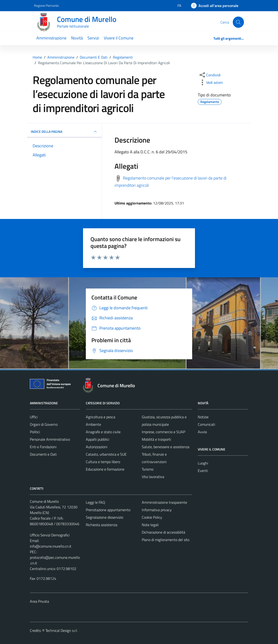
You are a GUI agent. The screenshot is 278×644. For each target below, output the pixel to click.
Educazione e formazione (105, 469)
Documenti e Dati (43, 454)
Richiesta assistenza (102, 525)
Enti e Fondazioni (43, 447)
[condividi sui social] (210, 75)
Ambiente (93, 424)
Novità (77, 38)
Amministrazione (51, 38)
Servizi (93, 38)
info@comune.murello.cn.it (51, 546)
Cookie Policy (152, 517)
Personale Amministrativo (50, 439)
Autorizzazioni (97, 447)
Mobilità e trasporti (156, 439)
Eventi (203, 471)
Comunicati (206, 424)
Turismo (148, 469)
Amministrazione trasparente (164, 502)
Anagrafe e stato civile (103, 432)
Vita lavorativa (153, 477)
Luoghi (203, 463)
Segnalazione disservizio (104, 517)
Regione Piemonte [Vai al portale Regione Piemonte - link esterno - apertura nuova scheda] (46, 5)
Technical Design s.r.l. (62, 630)
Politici (35, 432)
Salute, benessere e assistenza (166, 447)
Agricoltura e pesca (101, 417)
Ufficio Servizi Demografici (50, 535)
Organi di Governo (44, 424)
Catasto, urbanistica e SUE (106, 454)
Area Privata (39, 601)
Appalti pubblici (97, 439)
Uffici (34, 417)
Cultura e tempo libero (103, 462)
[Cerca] (238, 22)
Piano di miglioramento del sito (166, 540)
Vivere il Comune (119, 38)
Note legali (150, 525)
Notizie (203, 417)
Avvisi (202, 432)
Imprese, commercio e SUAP (163, 432)
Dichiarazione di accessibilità (163, 532)
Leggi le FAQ (96, 502)
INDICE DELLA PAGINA (64, 132)
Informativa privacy (157, 510)
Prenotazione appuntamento (108, 510)
